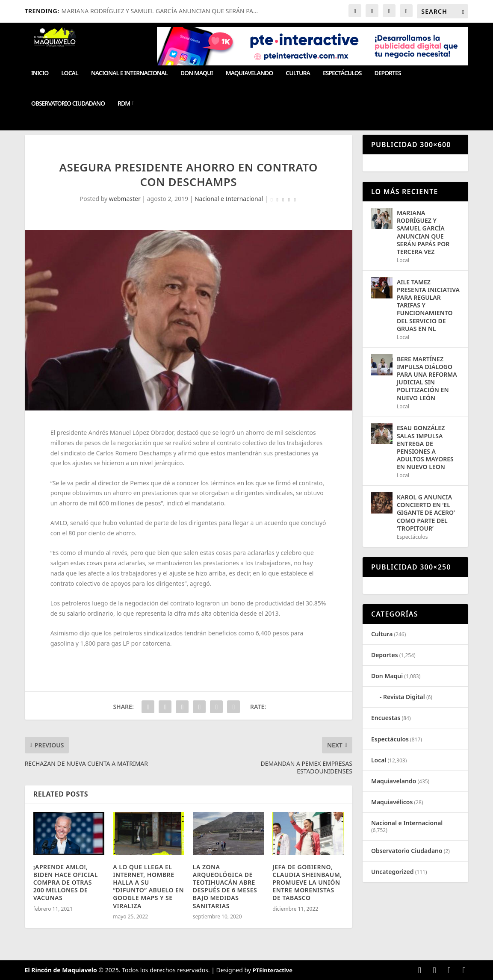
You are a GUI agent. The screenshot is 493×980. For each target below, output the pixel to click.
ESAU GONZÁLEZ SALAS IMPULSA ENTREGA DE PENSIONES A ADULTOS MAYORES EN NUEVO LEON (425, 447)
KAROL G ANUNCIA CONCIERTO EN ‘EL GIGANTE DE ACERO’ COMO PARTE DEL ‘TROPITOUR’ (426, 513)
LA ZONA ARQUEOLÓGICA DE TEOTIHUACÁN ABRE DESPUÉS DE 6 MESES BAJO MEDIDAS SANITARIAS (225, 886)
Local (69, 73)
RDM (124, 104)
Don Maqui (197, 73)
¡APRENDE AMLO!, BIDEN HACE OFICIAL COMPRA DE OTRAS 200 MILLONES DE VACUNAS (66, 883)
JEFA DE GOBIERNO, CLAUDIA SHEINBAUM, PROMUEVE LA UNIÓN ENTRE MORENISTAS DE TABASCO (307, 883)
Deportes (387, 73)
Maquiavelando (249, 73)
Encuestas (386, 718)
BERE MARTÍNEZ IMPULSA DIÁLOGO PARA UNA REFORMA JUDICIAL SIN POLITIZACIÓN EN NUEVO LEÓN (427, 378)
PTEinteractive (273, 970)
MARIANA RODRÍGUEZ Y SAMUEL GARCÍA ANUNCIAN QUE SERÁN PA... (160, 11)
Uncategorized (393, 872)
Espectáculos (342, 73)
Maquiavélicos (392, 802)
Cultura (298, 73)
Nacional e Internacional (129, 73)
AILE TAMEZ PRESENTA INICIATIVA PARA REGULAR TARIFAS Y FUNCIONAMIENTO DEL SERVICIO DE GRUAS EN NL (428, 305)
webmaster (125, 199)
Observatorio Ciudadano (68, 104)
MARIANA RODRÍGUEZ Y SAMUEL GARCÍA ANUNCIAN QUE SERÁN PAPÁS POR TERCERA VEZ (423, 232)
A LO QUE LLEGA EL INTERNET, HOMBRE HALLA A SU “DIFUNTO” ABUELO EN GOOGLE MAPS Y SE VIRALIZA (148, 886)
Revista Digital (404, 697)
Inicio (40, 73)
